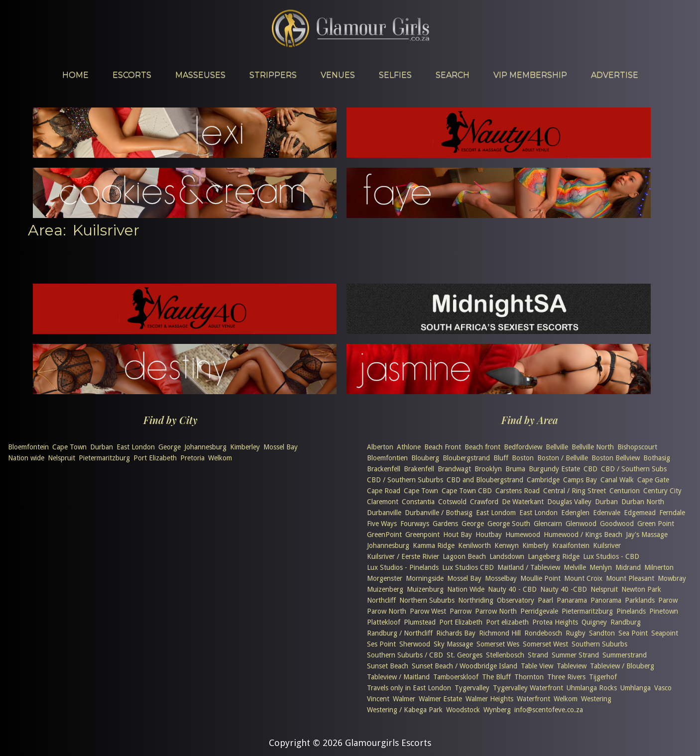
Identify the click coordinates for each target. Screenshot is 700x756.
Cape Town (69, 447)
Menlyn (601, 567)
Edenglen (575, 513)
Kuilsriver (607, 545)
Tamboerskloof (456, 677)
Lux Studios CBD (468, 567)
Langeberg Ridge (554, 556)
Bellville (557, 447)
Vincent (378, 699)
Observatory (516, 600)
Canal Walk (617, 480)
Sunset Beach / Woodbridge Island (465, 666)
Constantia (418, 502)
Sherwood (415, 644)
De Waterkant (523, 502)
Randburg (626, 622)
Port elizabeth (507, 622)
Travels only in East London (409, 688)
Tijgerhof (603, 677)
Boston (523, 458)
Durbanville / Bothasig (439, 513)
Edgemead (640, 513)
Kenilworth (474, 545)
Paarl (545, 600)
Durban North (643, 502)
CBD (590, 469)
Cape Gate (653, 480)
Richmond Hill (500, 633)
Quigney (594, 622)
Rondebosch (543, 633)
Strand (538, 655)
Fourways (415, 524)
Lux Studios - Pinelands (403, 567)
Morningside (425, 578)
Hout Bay (458, 535)
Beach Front (443, 447)
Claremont (383, 502)
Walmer (404, 699)
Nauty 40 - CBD (512, 589)
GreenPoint (384, 535)
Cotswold (452, 502)
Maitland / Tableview (529, 567)
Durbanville (384, 513)
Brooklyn (488, 469)
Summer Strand (575, 655)
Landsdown (507, 556)
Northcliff (381, 600)
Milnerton (659, 567)
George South (509, 524)
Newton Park (641, 589)
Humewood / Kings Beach (583, 535)
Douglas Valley (569, 502)
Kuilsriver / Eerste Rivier (403, 556)
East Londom (496, 513)
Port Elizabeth (155, 458)
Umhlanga (636, 688)
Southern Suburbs (599, 644)
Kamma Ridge (434, 545)
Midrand (628, 567)
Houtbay (489, 535)
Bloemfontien (387, 458)
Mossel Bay (281, 447)
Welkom (220, 458)
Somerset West (545, 644)
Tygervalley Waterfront (528, 688)
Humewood (523, 535)
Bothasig (657, 458)
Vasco (663, 688)
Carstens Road (518, 491)
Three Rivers (566, 677)
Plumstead (420, 622)
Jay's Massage (647, 535)
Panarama (572, 600)
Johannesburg (205, 447)
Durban (102, 447)
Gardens (445, 524)
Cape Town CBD (467, 491)
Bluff (501, 458)
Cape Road (384, 491)
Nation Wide (466, 589)
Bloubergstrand (466, 458)
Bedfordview (523, 447)
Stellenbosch (505, 655)
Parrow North (496, 611)
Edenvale (607, 513)
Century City (662, 491)
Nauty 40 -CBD (564, 589)
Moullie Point (540, 578)
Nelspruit (61, 458)
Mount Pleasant (630, 578)
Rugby (576, 633)
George (170, 447)
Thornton (529, 677)
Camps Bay (580, 480)
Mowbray (672, 578)
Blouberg (425, 458)
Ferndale (672, 513)
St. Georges (465, 655)
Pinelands (631, 611)
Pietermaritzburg (104, 458)
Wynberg (497, 710)
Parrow (461, 611)
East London (136, 447)
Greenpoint (422, 535)
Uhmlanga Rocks (592, 688)
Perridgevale (539, 611)
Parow (668, 600)
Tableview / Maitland (398, 677)
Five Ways (382, 524)
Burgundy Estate (554, 469)
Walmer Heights (489, 699)
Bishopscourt (637, 447)
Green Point (656, 524)
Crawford (484, 502)
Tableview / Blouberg (622, 666)
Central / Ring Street (575, 491)
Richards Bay (456, 633)
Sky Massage (453, 644)
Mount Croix (583, 578)
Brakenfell (419, 469)
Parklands (640, 600)
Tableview (572, 666)
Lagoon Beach (464, 556)
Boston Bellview (616, 458)
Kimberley (245, 447)
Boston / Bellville (563, 458)
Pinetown (664, 611)
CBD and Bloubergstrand (485, 480)
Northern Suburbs (427, 600)
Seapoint (665, 633)
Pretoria (192, 458)
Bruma (515, 469)
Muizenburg (425, 589)
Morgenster (385, 578)
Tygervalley (472, 688)
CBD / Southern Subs (634, 469)
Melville (575, 567)
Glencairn (548, 524)
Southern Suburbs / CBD (405, 655)
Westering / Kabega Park (405, 710)
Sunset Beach (388, 666)
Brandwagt (454, 469)
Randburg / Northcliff (400, 633)
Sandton (602, 633)
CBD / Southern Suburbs (405, 480)
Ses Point (381, 644)
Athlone (409, 447)
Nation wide (26, 458)
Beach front (482, 447)
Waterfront (533, 699)
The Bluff (496, 677)
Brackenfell (384, 469)
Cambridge (543, 480)
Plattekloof (384, 622)
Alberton (380, 447)
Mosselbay (501, 578)
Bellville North (593, 447)
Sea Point (633, 633)
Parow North (387, 611)
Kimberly (535, 545)
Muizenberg (385, 589)
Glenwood (581, 524)
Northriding (476, 600)
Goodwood (617, 524)
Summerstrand (625, 655)
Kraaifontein (571, 545)
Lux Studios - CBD (611, 556)
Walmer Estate (440, 699)
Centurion (625, 491)
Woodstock (463, 710)
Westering (596, 699)
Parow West (428, 611)
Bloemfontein (28, 447)
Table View (537, 666)
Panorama (606, 600)
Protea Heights (555, 622)
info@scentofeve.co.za (549, 710)
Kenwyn (507, 545)
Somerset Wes (498, 644)
